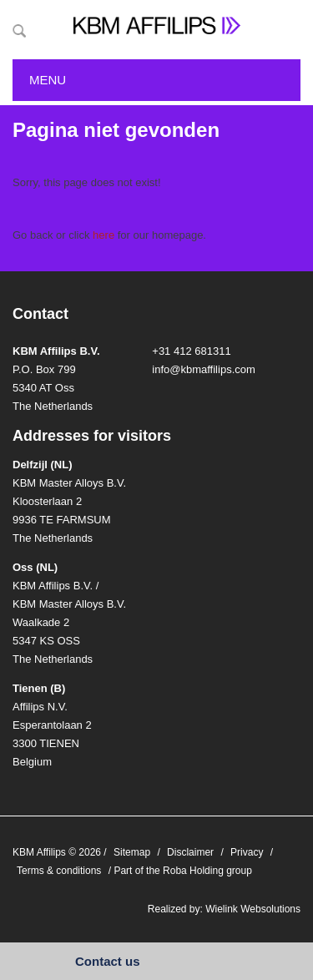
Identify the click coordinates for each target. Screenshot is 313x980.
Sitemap (132, 852)
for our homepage (148, 235)
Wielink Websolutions (253, 909)
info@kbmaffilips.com (204, 369)
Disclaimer (190, 852)
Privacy (247, 852)
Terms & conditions (59, 871)
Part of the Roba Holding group (182, 871)
